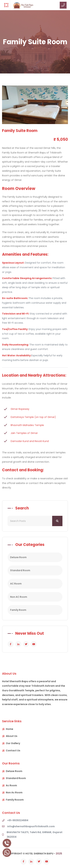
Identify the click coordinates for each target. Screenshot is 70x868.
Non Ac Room (14, 792)
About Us (12, 736)
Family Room (18, 610)
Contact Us (13, 750)
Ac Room (11, 785)
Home (10, 729)
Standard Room (20, 570)
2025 (59, 854)
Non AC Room (19, 597)
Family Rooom (15, 800)
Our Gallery (13, 743)
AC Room (16, 584)
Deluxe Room (18, 557)
